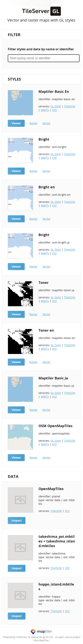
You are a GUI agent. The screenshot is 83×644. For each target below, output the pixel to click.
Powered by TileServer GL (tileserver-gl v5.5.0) (28, 637)
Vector (46, 123)
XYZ (54, 110)
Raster (34, 123)
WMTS (45, 110)
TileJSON (70, 106)
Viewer (16, 123)
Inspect (17, 520)
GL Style (56, 106)
